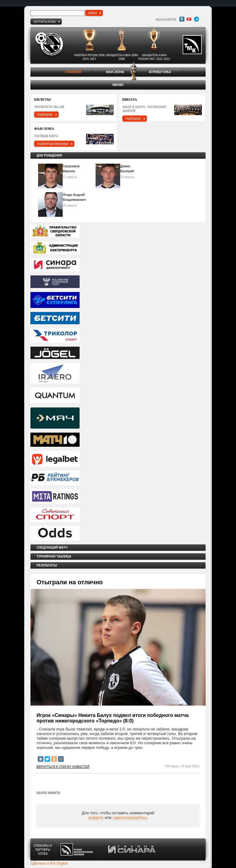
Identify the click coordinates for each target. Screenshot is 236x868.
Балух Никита (48, 793)
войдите (96, 817)
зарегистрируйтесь (130, 817)
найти (92, 13)
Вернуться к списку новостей (63, 767)
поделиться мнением (53, 144)
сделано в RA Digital (49, 863)
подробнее (45, 115)
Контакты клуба (45, 21)
